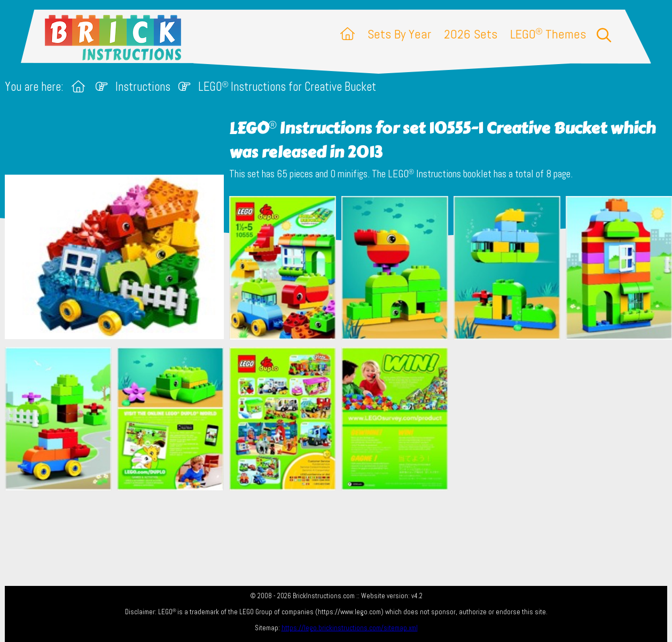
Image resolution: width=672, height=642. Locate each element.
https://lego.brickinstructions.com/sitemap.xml (350, 628)
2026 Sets (471, 34)
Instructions (143, 87)
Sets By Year (399, 34)
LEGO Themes (548, 34)
